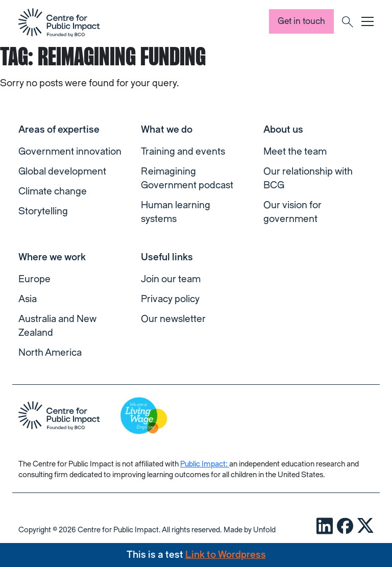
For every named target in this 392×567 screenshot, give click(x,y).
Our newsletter (173, 319)
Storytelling (43, 211)
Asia (28, 299)
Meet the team (295, 152)
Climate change (53, 191)
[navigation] (59, 22)
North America (50, 353)
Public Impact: (205, 464)
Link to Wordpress (226, 555)
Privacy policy (170, 299)
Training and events (183, 152)
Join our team (171, 279)
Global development (62, 171)
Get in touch (301, 21)
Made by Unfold (250, 530)
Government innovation (70, 152)
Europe (34, 279)
